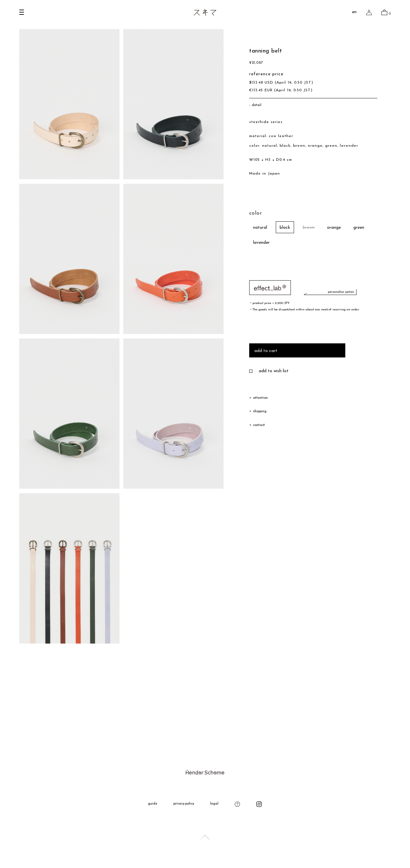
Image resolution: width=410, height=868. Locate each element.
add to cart (266, 352)
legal (214, 804)
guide (153, 804)
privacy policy (184, 804)
